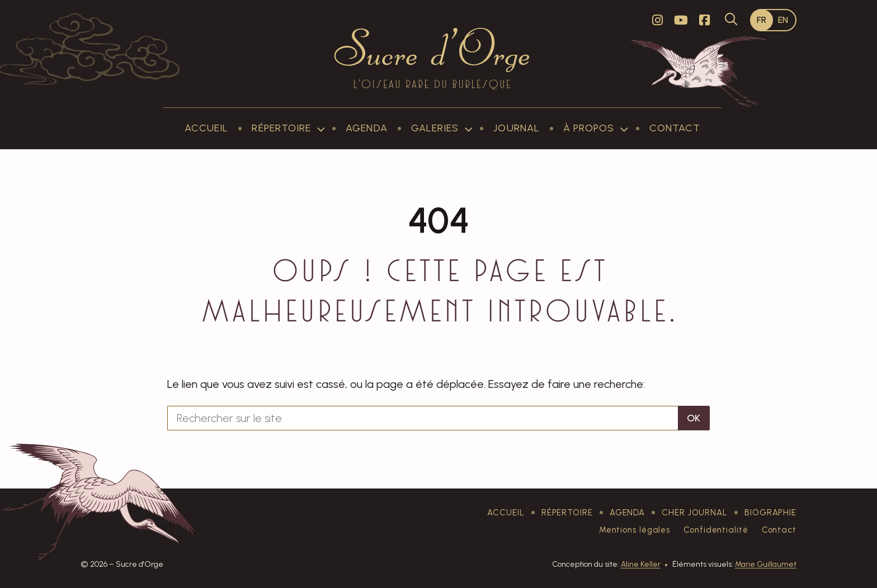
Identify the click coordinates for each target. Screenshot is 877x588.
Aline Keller (641, 564)
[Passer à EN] (783, 20)
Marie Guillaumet (766, 564)
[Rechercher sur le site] (423, 418)
